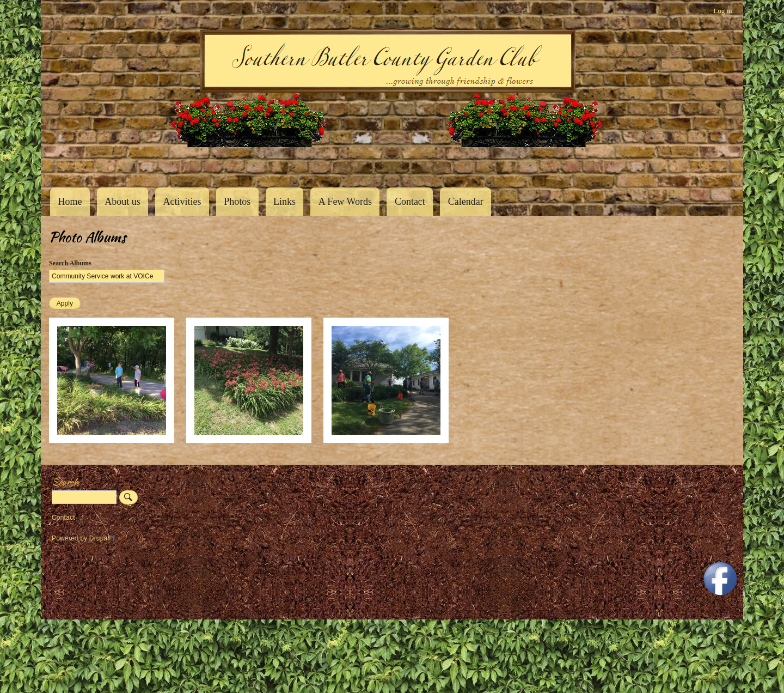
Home (70, 202)
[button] (112, 440)
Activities (182, 202)
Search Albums (70, 263)
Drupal (104, 538)
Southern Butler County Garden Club (68, 164)
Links (284, 202)
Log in (722, 11)
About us (122, 202)
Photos (237, 202)
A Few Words (345, 202)
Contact (410, 202)
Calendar (466, 202)
